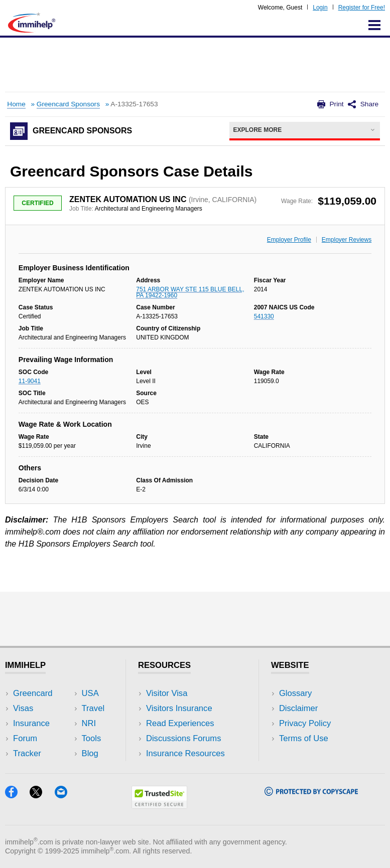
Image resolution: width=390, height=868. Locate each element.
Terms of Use (304, 738)
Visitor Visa (167, 693)
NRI (89, 723)
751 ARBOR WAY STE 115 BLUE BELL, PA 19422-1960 (190, 292)
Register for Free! (362, 8)
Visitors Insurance (179, 708)
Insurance (31, 723)
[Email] (66, 795)
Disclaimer (299, 708)
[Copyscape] (311, 793)
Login (320, 8)
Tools (92, 738)
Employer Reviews (347, 240)
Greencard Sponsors (68, 104)
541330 (264, 316)
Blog (90, 753)
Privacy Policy (305, 723)
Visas (23, 708)
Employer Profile (289, 240)
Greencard (33, 693)
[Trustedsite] (159, 806)
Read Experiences (180, 723)
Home (16, 104)
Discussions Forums (184, 738)
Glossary (296, 693)
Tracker (27, 753)
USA (90, 693)
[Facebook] (17, 795)
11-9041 (30, 381)
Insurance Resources (185, 753)
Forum (25, 738)
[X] (42, 795)
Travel (93, 708)
